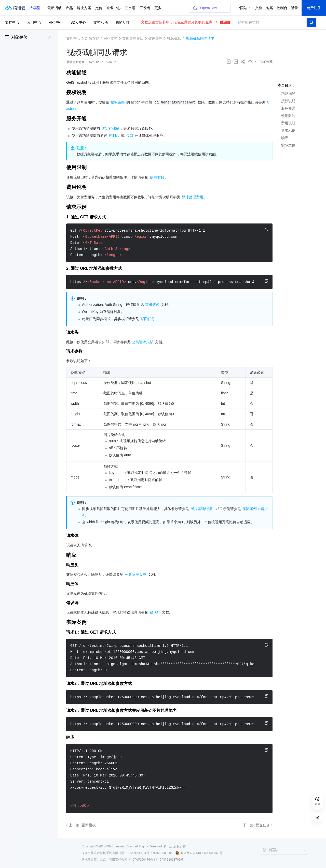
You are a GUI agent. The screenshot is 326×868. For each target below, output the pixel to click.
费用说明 (288, 123)
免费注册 (314, 8)
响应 (285, 138)
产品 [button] (69, 8)
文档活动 (101, 22)
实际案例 (288, 145)
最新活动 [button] (55, 8)
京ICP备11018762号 (169, 860)
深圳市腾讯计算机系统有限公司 (103, 853)
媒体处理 (155, 38)
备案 (269, 8)
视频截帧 (174, 38)
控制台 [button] (282, 8)
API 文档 (111, 38)
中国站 (242, 8)
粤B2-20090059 (164, 853)
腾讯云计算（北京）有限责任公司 (104, 860)
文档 (259, 8)
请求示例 (288, 130)
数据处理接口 (133, 38)
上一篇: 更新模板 (82, 825)
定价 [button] (99, 8)
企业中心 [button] (114, 8)
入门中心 (34, 22)
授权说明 (288, 101)
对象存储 (19, 37)
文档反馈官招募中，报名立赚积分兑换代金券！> (185, 22)
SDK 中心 (78, 22)
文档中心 (12, 22)
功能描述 (288, 94)
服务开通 (288, 108)
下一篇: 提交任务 (256, 825)
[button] (35, 8)
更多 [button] (158, 8)
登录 (294, 8)
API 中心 (56, 22)
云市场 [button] (130, 8)
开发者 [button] (145, 8)
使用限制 (288, 116)
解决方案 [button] (84, 8)
